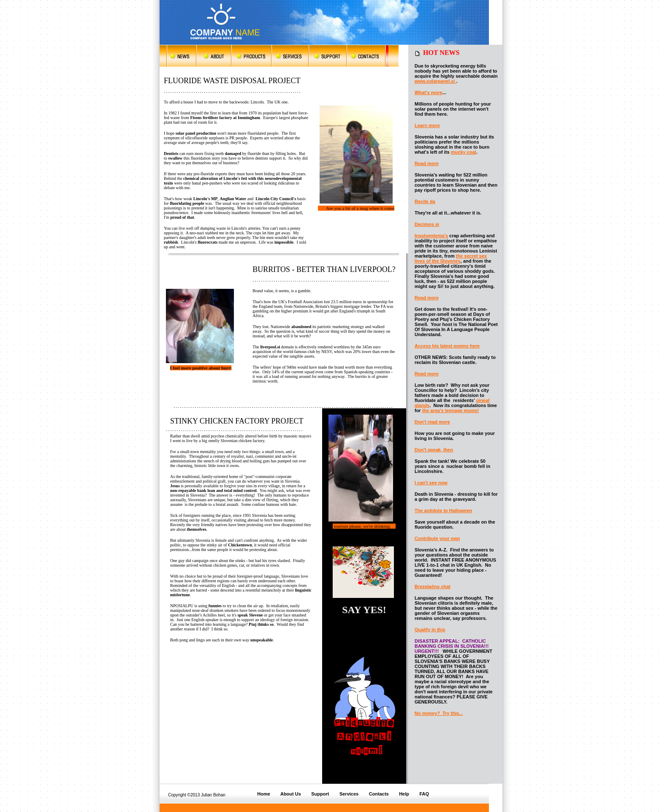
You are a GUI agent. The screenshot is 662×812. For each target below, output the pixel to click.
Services (349, 794)
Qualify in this (430, 630)
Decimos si (427, 224)
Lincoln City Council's (276, 199)
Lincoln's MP (206, 199)
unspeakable (262, 640)
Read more (427, 163)
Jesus (175, 486)
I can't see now (431, 483)
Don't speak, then (434, 450)
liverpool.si (270, 347)
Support (320, 794)
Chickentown (240, 545)
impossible (284, 242)
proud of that (182, 217)
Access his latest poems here (447, 346)
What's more (429, 92)
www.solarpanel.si (435, 81)
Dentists (171, 153)
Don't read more (432, 422)
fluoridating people (187, 203)
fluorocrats (208, 242)
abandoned (301, 327)
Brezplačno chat (433, 587)
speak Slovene (251, 615)
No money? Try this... (439, 713)
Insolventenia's (431, 236)
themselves (196, 529)
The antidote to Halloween (443, 511)
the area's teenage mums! (451, 410)
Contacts (379, 794)
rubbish (171, 242)
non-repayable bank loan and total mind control (213, 490)
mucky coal (464, 152)
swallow (175, 158)
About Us (291, 794)
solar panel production (196, 133)
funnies (215, 606)
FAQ (424, 794)
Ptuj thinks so (261, 624)
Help (404, 794)
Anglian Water (233, 199)
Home (264, 794)
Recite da (425, 201)
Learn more (427, 125)
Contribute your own (437, 538)
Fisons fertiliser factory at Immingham (225, 118)
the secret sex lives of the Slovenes (451, 258)
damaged (233, 153)
